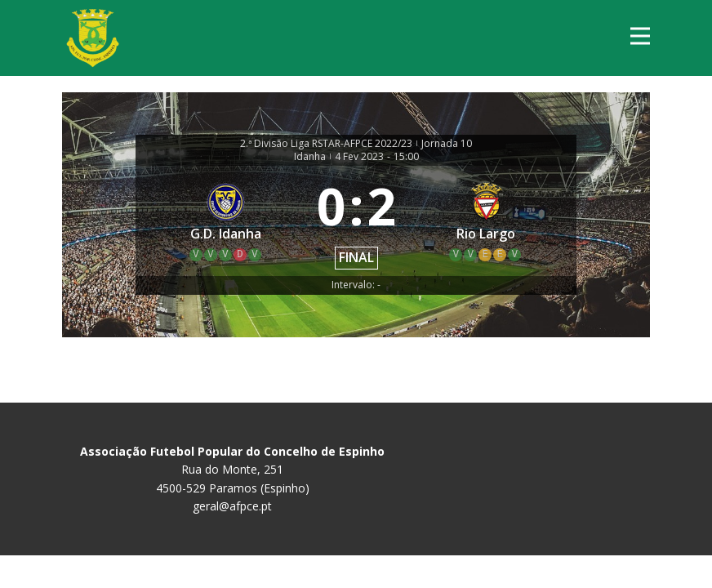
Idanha (310, 157)
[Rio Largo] (487, 221)
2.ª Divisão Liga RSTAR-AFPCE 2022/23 (326, 144)
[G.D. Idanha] (226, 221)
